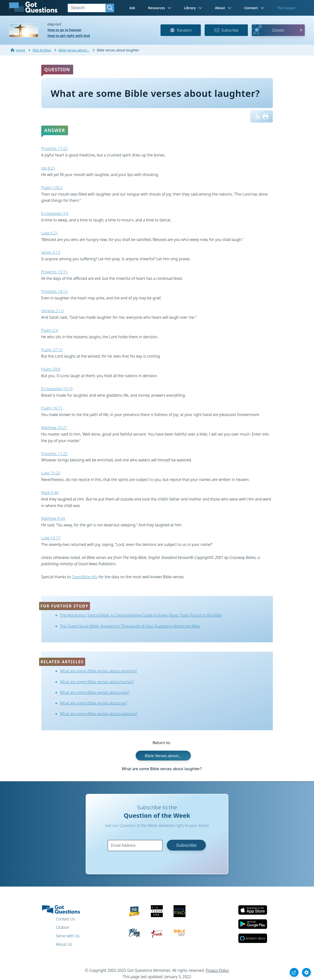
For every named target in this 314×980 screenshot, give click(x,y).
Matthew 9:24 (53, 518)
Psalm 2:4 (50, 330)
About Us (64, 944)
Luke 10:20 (51, 473)
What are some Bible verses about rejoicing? (98, 671)
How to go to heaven (64, 30)
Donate (278, 30)
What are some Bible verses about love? (94, 692)
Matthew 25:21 (54, 428)
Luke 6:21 (50, 233)
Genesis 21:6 (52, 311)
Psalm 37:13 (52, 350)
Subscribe (226, 30)
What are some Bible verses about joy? (94, 703)
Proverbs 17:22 (54, 148)
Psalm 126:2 (52, 188)
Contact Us (65, 919)
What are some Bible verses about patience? (98, 714)
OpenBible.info (85, 577)
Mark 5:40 (50, 493)
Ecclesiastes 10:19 (57, 389)
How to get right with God (69, 36)
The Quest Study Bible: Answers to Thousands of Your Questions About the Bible (130, 626)
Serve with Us (68, 936)
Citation (63, 927)
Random (181, 30)
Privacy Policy (217, 970)
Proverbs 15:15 (54, 272)
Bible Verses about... (163, 756)
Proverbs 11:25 (54, 454)
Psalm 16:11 (52, 408)
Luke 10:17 (51, 538)
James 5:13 (51, 252)
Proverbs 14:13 (54, 291)
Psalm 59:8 (51, 369)
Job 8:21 (48, 168)
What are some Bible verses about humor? (97, 682)
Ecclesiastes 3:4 (55, 213)
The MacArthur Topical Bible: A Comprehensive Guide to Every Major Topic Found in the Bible (141, 615)
